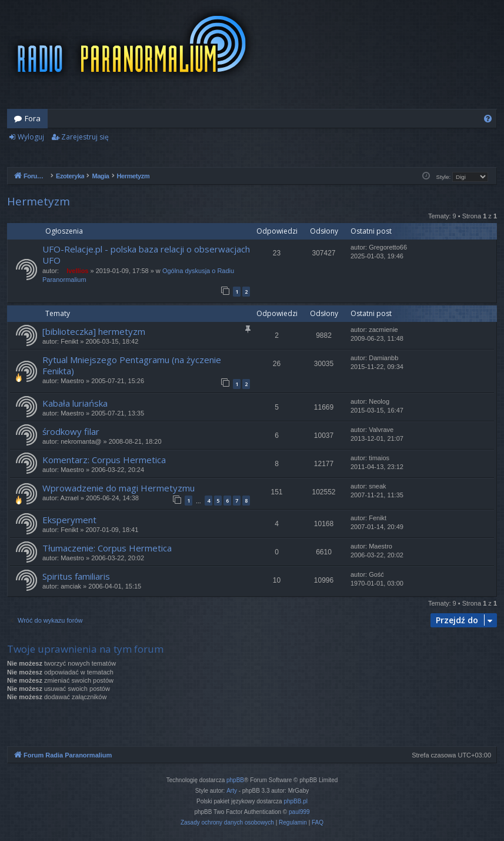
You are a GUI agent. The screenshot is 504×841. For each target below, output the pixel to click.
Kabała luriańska (75, 403)
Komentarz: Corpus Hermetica (104, 460)
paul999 (299, 812)
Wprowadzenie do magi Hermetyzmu (119, 488)
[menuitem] (488, 119)
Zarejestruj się (85, 137)
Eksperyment (69, 520)
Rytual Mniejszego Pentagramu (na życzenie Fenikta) (132, 365)
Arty (232, 791)
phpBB (235, 780)
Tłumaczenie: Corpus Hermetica (107, 548)
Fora (33, 118)
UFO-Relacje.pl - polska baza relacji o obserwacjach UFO (146, 255)
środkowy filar (71, 431)
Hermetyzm (39, 201)
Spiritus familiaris (76, 576)
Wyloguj (31, 137)
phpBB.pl (296, 801)
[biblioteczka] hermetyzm (94, 331)
